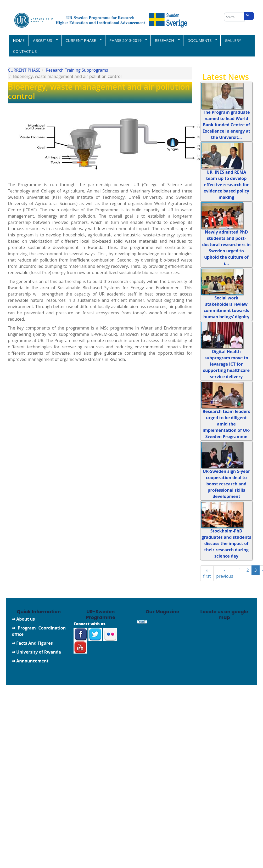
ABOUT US (43, 40)
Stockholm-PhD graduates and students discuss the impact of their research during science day (226, 543)
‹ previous (225, 573)
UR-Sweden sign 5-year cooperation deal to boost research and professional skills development (226, 484)
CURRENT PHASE (81, 40)
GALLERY (233, 40)
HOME (19, 40)
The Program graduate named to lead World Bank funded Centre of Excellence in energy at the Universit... (226, 125)
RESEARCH (165, 40)
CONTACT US (25, 51)
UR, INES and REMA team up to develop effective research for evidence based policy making (226, 185)
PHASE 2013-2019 (126, 40)
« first (207, 573)
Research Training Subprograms (77, 70)
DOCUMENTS (200, 40)
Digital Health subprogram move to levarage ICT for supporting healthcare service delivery (226, 364)
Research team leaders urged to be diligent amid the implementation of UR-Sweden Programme (226, 424)
